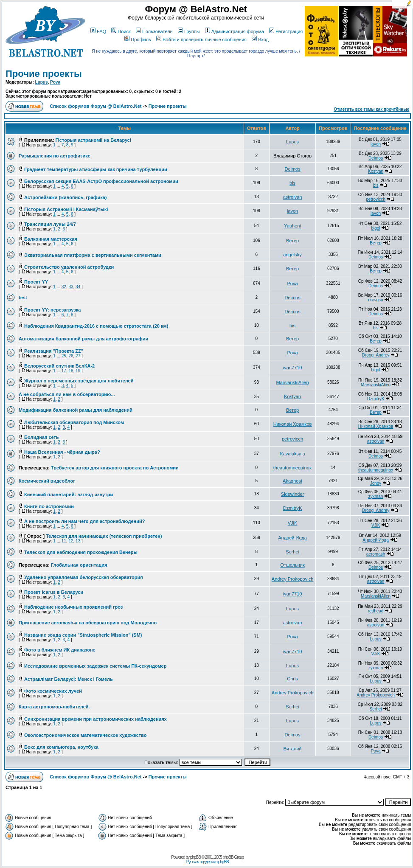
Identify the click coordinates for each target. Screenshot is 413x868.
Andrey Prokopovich (292, 579)
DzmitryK (376, 399)
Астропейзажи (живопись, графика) (65, 197)
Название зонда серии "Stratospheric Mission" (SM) (83, 635)
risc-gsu (376, 300)
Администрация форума (235, 31)
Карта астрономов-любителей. (54, 707)
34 (78, 287)
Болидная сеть (42, 437)
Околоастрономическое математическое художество (85, 735)
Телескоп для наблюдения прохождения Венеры (81, 552)
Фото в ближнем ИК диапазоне (60, 650)
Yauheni (292, 226)
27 (78, 356)
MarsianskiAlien (293, 382)
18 (71, 371)
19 (78, 371)
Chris (292, 679)
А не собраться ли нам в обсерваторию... (67, 394)
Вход (260, 39)
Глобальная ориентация (79, 565)
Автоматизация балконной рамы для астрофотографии (83, 339)
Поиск (121, 31)
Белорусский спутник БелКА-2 (59, 366)
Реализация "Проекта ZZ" (54, 351)
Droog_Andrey (376, 355)
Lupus (42, 82)
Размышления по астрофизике (55, 156)
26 (71, 356)
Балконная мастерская (51, 239)
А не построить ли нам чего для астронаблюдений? (84, 521)
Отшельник (292, 565)
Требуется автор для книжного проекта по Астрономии (115, 468)
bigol (375, 228)
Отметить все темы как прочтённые (371, 109)
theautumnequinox (293, 468)
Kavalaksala (292, 454)
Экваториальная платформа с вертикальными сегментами (93, 255)
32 (64, 287)
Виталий (292, 749)
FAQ (98, 31)
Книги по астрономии (49, 506)
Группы (189, 31)
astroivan (293, 197)
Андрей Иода (292, 538)
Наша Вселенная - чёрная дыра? (62, 452)
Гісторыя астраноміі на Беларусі (93, 140)
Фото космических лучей (53, 691)
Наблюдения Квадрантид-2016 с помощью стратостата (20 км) (96, 326)
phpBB (195, 857)
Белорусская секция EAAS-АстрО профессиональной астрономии (101, 181)
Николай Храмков (293, 424)
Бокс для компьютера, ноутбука (61, 747)
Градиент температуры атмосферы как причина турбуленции (96, 169)
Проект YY (36, 282)
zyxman (376, 496)
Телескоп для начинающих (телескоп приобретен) (104, 536)
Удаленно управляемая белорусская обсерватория (84, 577)
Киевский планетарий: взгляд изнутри (69, 494)
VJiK (293, 523)
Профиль (138, 39)
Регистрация (286, 31)
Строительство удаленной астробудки (69, 267)
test (23, 298)
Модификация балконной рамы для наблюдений (76, 410)
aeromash (376, 554)
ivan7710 (293, 368)
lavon (376, 144)
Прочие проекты (44, 74)
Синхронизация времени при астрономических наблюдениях (96, 719)
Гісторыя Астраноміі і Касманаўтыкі (66, 209)
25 (64, 356)
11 (64, 541)
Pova (55, 82)
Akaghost (292, 481)
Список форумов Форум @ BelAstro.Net (96, 106)
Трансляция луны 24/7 (50, 224)
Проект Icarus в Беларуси (54, 592)
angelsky (292, 255)
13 (78, 541)
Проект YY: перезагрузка (52, 310)
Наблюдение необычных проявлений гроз (73, 607)
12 (71, 541)
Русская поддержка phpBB (208, 862)
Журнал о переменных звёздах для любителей (79, 381)
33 (71, 287)
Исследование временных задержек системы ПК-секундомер (95, 666)
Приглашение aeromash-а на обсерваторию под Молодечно (88, 623)
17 (64, 371)
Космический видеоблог (47, 481)
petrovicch (376, 199)
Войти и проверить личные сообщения (201, 39)
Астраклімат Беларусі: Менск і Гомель (69, 679)
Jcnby (376, 483)
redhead (376, 611)
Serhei (292, 552)
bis (292, 183)
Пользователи (154, 31)
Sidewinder (292, 494)
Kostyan (376, 171)
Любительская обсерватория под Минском (74, 422)
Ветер (292, 241)
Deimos (376, 158)
